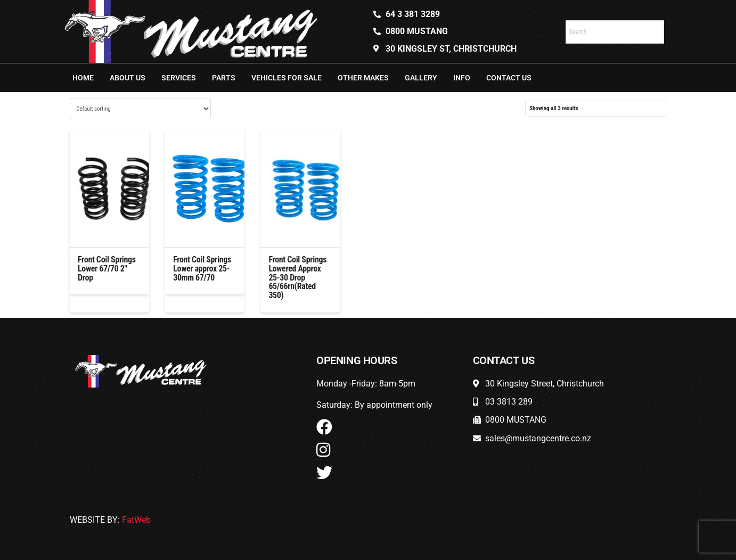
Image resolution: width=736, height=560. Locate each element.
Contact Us (509, 78)
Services (179, 78)
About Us (128, 78)
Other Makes (363, 78)
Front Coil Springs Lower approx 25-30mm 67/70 (202, 269)
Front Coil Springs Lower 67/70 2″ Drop (107, 269)
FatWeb (136, 520)
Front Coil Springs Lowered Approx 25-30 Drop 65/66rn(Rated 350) (297, 277)
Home (83, 78)
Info (462, 78)
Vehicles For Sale (287, 78)
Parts (224, 78)
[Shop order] (140, 109)
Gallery (421, 78)
